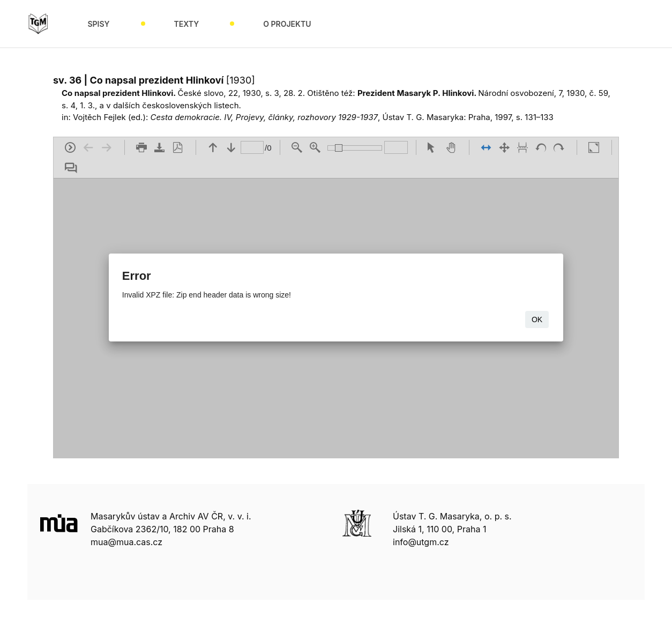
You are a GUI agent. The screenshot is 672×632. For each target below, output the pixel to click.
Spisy (98, 24)
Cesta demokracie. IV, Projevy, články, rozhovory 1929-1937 (264, 117)
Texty (187, 24)
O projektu (287, 24)
